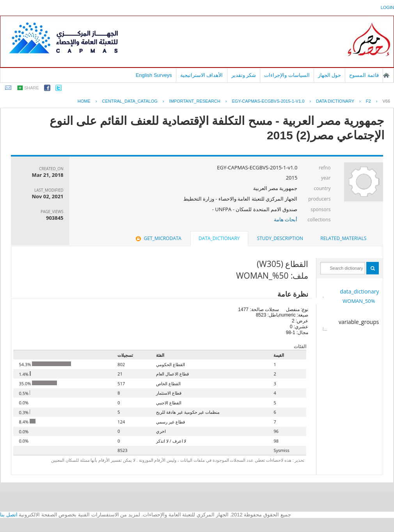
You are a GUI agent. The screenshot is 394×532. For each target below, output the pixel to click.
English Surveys (154, 75)
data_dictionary (359, 291)
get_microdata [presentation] (158, 238)
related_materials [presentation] (343, 238)
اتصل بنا (9, 515)
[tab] (343, 238)
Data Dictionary (335, 101)
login (387, 7)
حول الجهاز (330, 75)
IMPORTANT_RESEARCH (195, 101)
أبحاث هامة (286, 219)
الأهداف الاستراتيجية (202, 75)
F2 (368, 101)
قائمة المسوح (364, 75)
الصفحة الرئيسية (386, 75)
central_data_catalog (130, 101)
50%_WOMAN (359, 301)
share (32, 88)
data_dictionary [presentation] (219, 238)
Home (84, 101)
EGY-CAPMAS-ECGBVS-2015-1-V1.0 (268, 101)
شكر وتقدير (244, 75)
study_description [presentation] (280, 238)
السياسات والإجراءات (287, 75)
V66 (386, 101)
